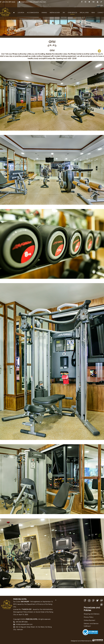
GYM (52, 41)
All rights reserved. (44, 619)
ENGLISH (100, 5)
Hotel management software (13, 37)
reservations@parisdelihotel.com (33, 2)
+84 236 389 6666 (9, 2)
